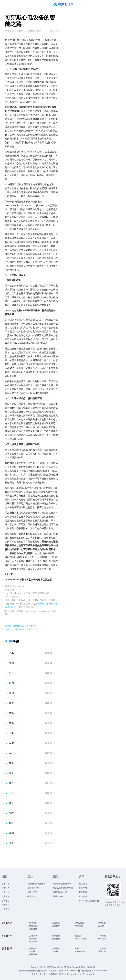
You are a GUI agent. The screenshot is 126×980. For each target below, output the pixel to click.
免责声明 (83, 888)
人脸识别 (33, 936)
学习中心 (6, 901)
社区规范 (83, 884)
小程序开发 (80, 951)
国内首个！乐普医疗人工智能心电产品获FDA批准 (13, 683)
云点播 (32, 951)
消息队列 (102, 923)
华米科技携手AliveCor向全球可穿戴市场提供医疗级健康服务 (13, 763)
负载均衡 (56, 948)
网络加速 (33, 926)
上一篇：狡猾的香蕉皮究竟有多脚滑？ (22, 626)
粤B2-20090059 (71, 971)
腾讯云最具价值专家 (62, 884)
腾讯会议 (56, 936)
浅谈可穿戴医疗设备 (13, 803)
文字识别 (102, 948)
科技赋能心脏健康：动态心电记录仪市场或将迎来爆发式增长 (13, 673)
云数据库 (56, 926)
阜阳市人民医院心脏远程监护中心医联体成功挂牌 (13, 833)
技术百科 (6, 905)
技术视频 (6, 896)
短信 (77, 948)
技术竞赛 (31, 896)
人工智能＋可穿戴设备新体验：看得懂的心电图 (13, 653)
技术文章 (6, 884)
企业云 (78, 936)
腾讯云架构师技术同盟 (63, 888)
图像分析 (56, 939)
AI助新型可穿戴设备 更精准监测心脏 (13, 743)
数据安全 (33, 948)
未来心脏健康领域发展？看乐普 (13, 843)
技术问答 (6, 888)
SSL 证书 (102, 939)
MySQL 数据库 (82, 939)
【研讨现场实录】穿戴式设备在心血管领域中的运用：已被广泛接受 (13, 793)
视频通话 (33, 939)
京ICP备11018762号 (86, 974)
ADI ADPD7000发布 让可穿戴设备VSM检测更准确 (13, 753)
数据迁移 (33, 954)
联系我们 (83, 892)
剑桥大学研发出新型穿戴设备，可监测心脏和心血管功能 (13, 813)
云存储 (101, 926)
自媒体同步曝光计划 (36, 884)
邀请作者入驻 (33, 888)
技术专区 (6, 909)
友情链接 (83, 896)
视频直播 (33, 929)
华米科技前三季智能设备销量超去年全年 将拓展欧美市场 (13, 713)
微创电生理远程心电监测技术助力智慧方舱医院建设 (13, 693)
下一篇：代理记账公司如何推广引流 (21, 629)
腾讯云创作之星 (60, 892)
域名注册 (33, 923)
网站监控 (102, 951)
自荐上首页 (32, 892)
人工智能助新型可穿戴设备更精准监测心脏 (13, 733)
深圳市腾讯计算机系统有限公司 (33, 971)
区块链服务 (80, 923)
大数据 (55, 951)
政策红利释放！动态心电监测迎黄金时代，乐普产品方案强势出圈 (13, 703)
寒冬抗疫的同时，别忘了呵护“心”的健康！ (13, 783)
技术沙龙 (6, 892)
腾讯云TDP (58, 896)
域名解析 (79, 926)
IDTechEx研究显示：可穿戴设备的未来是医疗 (13, 823)
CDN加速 (102, 936)
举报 (54, 31)
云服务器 (56, 923)
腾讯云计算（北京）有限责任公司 (46, 974)
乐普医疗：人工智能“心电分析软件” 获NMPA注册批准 (13, 773)
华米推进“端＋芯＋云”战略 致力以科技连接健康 (13, 723)
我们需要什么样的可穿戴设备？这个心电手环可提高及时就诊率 (13, 663)
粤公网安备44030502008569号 (94, 971)
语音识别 (33, 942)
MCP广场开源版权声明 (89, 901)
